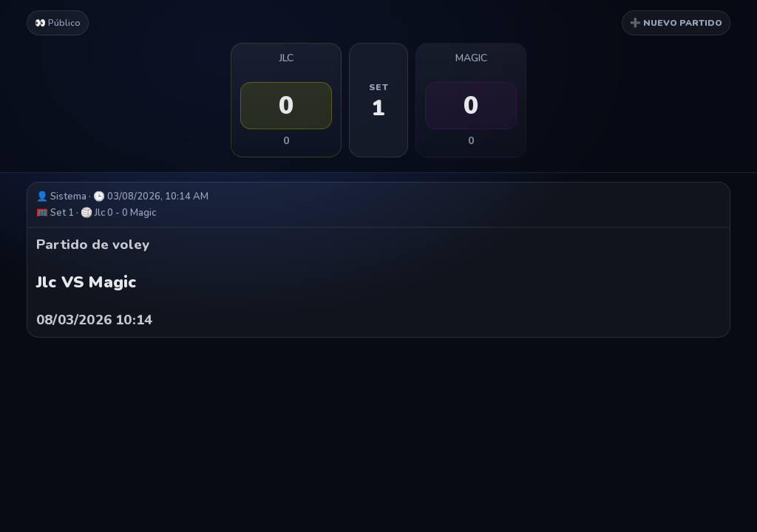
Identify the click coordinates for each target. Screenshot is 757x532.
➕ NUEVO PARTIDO (676, 23)
